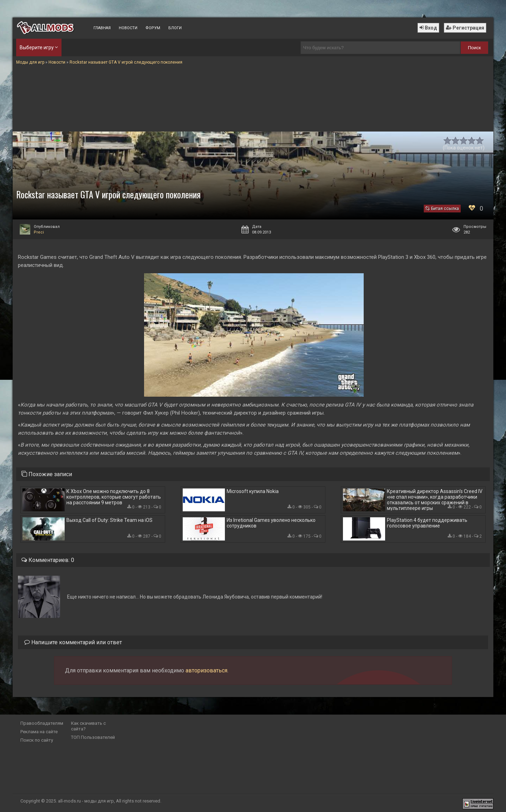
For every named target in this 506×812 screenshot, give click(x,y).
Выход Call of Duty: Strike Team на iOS (109, 520)
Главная (102, 28)
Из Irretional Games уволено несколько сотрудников (271, 523)
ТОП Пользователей (93, 737)
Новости (128, 28)
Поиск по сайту (37, 740)
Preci (39, 232)
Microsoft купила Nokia (253, 491)
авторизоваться (206, 670)
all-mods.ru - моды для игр (86, 801)
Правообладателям (42, 723)
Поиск (475, 48)
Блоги (175, 28)
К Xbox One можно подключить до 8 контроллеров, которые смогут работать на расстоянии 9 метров (114, 497)
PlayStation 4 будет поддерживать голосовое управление (427, 523)
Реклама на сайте (39, 732)
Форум (153, 28)
